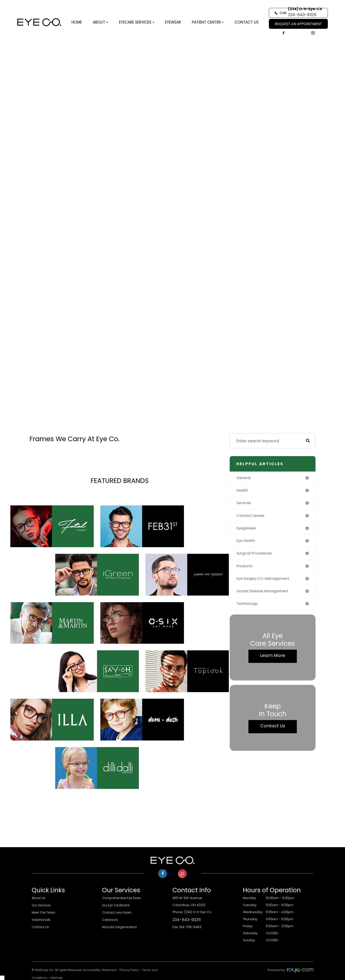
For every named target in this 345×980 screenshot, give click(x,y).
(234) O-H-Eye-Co (208, 916)
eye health (247, 543)
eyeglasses (247, 530)
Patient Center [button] (208, 22)
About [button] (100, 22)
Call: (298, 13)
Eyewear (173, 22)
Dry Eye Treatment (117, 905)
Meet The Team (44, 912)
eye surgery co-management (266, 582)
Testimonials (42, 919)
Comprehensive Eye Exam (123, 898)
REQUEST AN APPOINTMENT (298, 24)
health (243, 491)
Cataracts (110, 919)
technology (248, 608)
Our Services (42, 905)
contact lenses (252, 517)
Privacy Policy (129, 970)
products (245, 569)
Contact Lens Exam (118, 912)
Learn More (273, 660)
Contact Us (247, 22)
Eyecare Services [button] (137, 22)
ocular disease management (265, 595)
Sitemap (56, 978)
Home (77, 22)
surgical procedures (256, 556)
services (245, 504)
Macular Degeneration (120, 926)
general (244, 478)
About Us (39, 898)
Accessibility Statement (100, 970)
